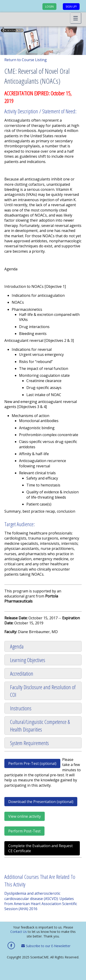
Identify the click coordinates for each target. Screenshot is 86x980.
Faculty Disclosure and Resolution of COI (43, 691)
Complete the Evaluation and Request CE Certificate (40, 848)
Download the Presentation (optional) (41, 802)
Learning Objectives (28, 660)
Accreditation (22, 673)
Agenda (17, 646)
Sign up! (71, 7)
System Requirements (29, 743)
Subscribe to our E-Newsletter (46, 946)
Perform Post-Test (24, 831)
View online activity (25, 816)
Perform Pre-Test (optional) (32, 763)
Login (49, 7)
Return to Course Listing (26, 60)
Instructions (21, 708)
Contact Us (19, 932)
